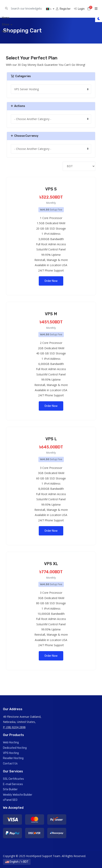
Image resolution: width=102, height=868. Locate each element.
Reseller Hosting (13, 758)
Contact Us (10, 764)
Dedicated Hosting (15, 748)
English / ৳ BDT (17, 862)
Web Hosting (11, 742)
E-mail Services (13, 784)
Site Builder (10, 789)
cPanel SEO (10, 800)
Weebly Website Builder (18, 795)
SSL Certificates (13, 779)
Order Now (51, 281)
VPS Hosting (11, 753)
